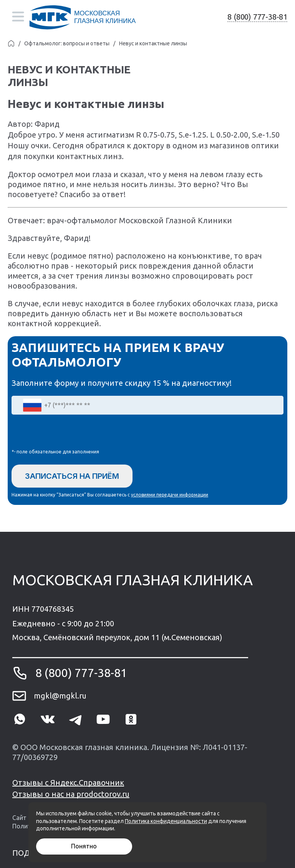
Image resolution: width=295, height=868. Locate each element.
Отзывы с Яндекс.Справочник (68, 783)
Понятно (84, 846)
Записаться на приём (72, 476)
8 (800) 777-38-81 (257, 17)
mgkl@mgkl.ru (60, 696)
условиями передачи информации (170, 495)
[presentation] (70, 433)
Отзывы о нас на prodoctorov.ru (71, 794)
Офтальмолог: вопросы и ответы (67, 43)
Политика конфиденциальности (166, 821)
